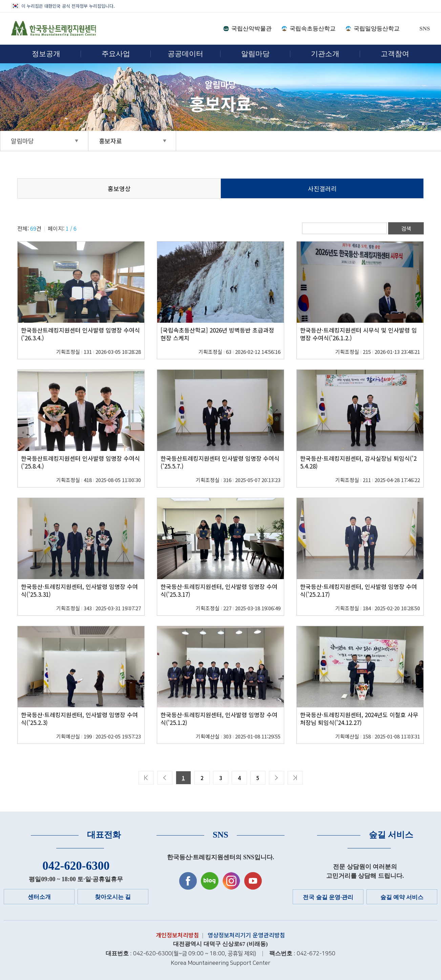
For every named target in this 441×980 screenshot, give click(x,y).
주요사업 (116, 54)
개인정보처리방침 (177, 935)
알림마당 (255, 54)
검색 (406, 228)
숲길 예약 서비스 (402, 897)
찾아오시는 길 (113, 897)
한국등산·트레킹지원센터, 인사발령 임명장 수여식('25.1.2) (219, 719)
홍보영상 (119, 189)
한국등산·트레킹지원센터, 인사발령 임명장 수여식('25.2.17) (359, 590)
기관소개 (325, 54)
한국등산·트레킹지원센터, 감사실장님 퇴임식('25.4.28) (358, 462)
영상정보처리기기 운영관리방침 (246, 935)
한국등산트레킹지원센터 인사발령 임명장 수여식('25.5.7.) (220, 462)
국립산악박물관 (251, 29)
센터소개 (39, 897)
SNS (425, 29)
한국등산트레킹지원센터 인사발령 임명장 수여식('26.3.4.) (80, 334)
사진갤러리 (322, 189)
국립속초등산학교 (313, 29)
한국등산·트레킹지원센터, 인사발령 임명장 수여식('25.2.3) (79, 719)
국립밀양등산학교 (377, 29)
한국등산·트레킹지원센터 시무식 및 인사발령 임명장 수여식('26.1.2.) (359, 334)
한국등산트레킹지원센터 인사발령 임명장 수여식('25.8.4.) (80, 462)
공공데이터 (185, 54)
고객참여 (395, 54)
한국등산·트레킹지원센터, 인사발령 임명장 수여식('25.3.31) (79, 590)
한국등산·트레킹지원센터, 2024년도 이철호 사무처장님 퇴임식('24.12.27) (359, 719)
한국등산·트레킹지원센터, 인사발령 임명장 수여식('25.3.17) (219, 590)
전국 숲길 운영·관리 (328, 897)
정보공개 (46, 54)
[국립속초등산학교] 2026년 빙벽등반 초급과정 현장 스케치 (217, 334)
